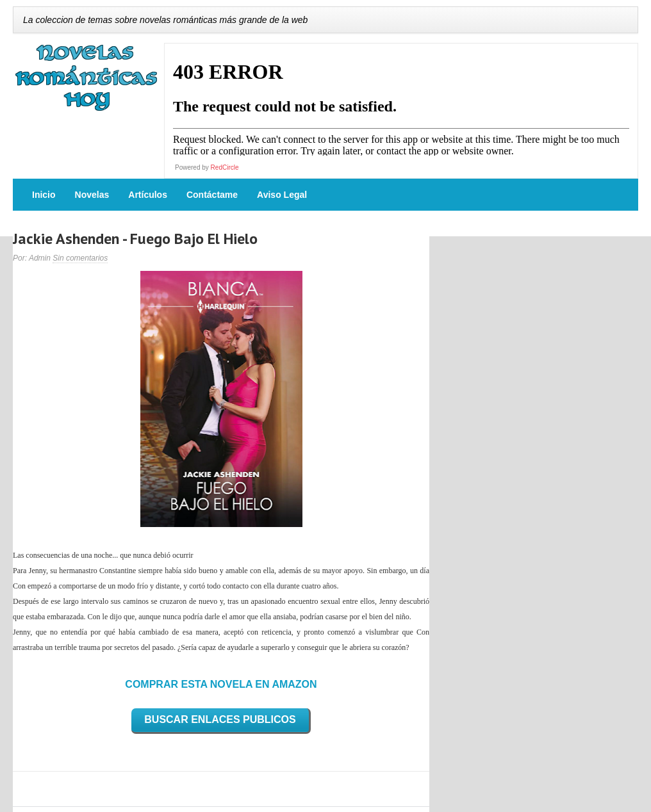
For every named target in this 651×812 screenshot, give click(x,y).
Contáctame (212, 195)
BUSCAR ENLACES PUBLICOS (220, 719)
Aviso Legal (282, 195)
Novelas (92, 195)
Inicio (44, 195)
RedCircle (225, 167)
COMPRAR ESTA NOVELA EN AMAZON (221, 684)
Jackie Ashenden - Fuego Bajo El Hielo (135, 239)
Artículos (148, 195)
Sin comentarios (80, 258)
